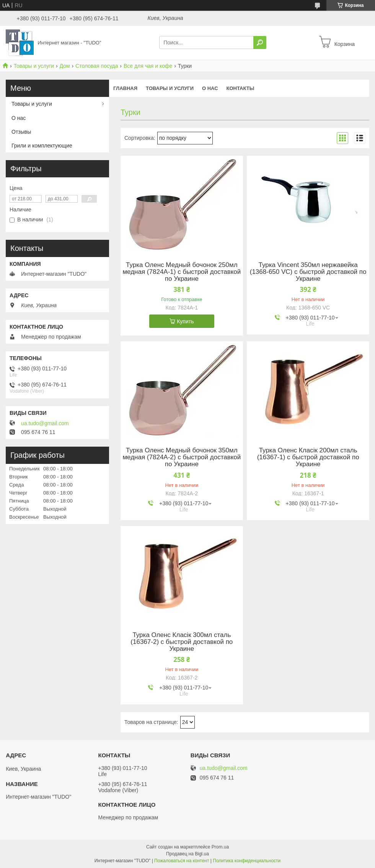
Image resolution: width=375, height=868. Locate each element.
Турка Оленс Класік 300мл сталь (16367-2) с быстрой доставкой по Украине (182, 642)
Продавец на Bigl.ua (187, 854)
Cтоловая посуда (97, 66)
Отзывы (21, 132)
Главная (125, 88)
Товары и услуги (34, 66)
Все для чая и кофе (148, 66)
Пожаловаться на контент (182, 861)
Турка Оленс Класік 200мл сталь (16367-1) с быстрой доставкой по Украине (308, 457)
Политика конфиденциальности (247, 861)
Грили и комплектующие (42, 146)
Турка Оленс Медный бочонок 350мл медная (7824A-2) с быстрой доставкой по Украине (182, 457)
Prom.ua (220, 847)
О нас (210, 88)
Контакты (240, 88)
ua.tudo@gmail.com (45, 423)
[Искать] (260, 43)
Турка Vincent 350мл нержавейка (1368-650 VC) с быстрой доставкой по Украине (308, 272)
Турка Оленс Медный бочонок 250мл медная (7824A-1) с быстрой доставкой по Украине (182, 272)
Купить (185, 321)
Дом (65, 66)
